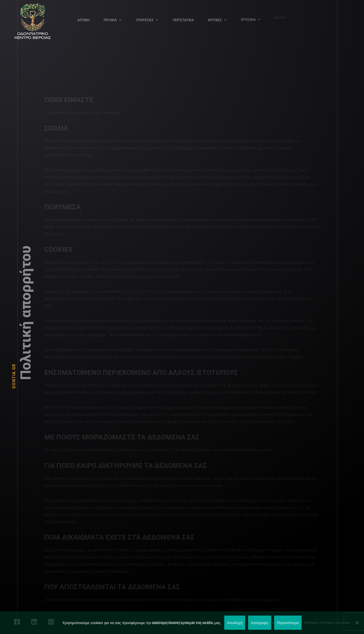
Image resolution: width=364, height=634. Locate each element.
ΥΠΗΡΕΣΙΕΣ (145, 20)
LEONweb (311, 623)
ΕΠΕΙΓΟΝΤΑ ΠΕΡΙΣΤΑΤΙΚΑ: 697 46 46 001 (182, 623)
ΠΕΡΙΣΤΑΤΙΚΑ (183, 20)
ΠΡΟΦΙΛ (110, 20)
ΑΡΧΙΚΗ (83, 20)
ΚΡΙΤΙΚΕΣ (214, 19)
